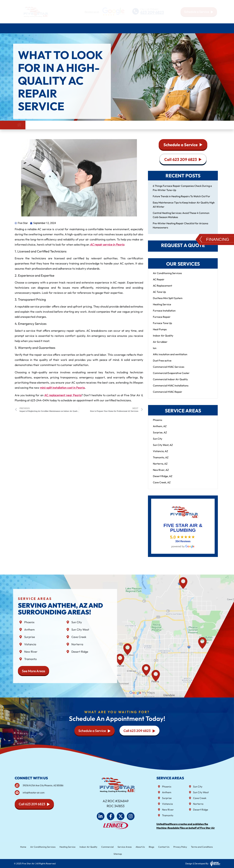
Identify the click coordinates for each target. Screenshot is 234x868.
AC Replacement (163, 289)
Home (18, 28)
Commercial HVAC (140, 28)
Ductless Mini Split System (168, 301)
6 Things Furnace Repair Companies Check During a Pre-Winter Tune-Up (182, 191)
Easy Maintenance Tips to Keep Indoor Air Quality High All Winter (184, 208)
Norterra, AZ (160, 467)
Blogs (148, 847)
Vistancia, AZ (160, 454)
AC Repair (159, 282)
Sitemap (117, 854)
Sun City (158, 442)
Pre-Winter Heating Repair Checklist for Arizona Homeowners (180, 228)
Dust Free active (162, 364)
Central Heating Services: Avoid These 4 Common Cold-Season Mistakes (181, 218)
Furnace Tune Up (162, 326)
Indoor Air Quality (163, 339)
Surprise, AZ (160, 435)
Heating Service (162, 307)
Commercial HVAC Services (169, 370)
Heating (69, 28)
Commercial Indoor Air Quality (170, 382)
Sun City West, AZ (163, 448)
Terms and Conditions (194, 847)
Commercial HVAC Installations (171, 389)
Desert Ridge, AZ (163, 479)
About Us (187, 28)
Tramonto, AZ (161, 460)
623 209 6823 (152, 12)
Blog (200, 28)
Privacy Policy (174, 847)
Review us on (92, 12)
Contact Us (213, 28)
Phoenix (158, 423)
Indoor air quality (111, 28)
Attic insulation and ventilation (170, 357)
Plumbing (86, 28)
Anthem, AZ (160, 429)
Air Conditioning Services (42, 28)
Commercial (108, 847)
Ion (155, 351)
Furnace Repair (162, 320)
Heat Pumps (160, 332)
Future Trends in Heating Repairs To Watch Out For (181, 199)
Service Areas (166, 28)
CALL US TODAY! (149, 9)
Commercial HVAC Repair (168, 395)
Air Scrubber (160, 345)
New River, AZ (161, 473)
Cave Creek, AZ (162, 485)
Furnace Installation (164, 314)
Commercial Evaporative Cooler (171, 376)
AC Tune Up (159, 295)
